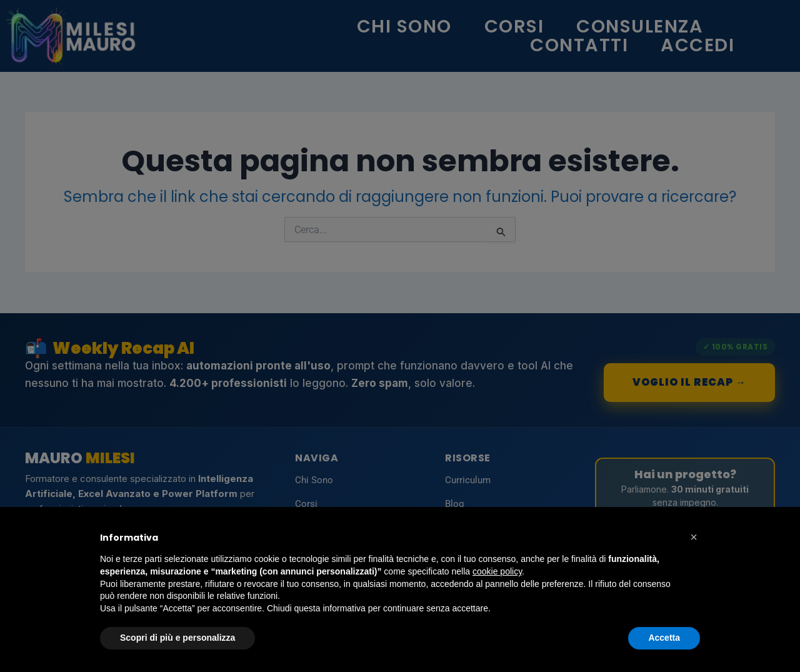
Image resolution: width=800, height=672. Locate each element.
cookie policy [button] (497, 571)
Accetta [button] (664, 638)
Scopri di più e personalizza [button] (177, 638)
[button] (694, 537)
